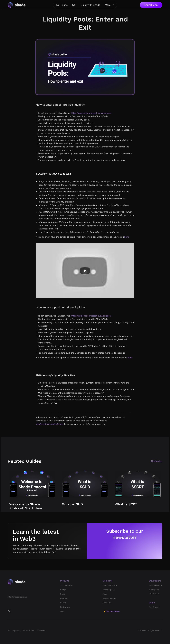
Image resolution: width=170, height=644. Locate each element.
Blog (105, 594)
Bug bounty (154, 594)
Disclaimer (42, 631)
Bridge (63, 590)
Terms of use (28, 631)
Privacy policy (14, 631)
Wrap (63, 611)
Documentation (156, 585)
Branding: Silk (109, 590)
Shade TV (107, 603)
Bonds (63, 603)
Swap (63, 594)
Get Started (154, 607)
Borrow (64, 598)
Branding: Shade (110, 585)
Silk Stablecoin (67, 585)
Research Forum (110, 598)
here (127, 237)
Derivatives (65, 607)
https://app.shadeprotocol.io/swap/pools (91, 113)
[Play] (85, 271)
